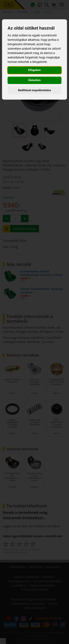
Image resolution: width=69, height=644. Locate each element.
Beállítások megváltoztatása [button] (35, 90)
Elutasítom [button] (34, 80)
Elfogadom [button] (35, 70)
